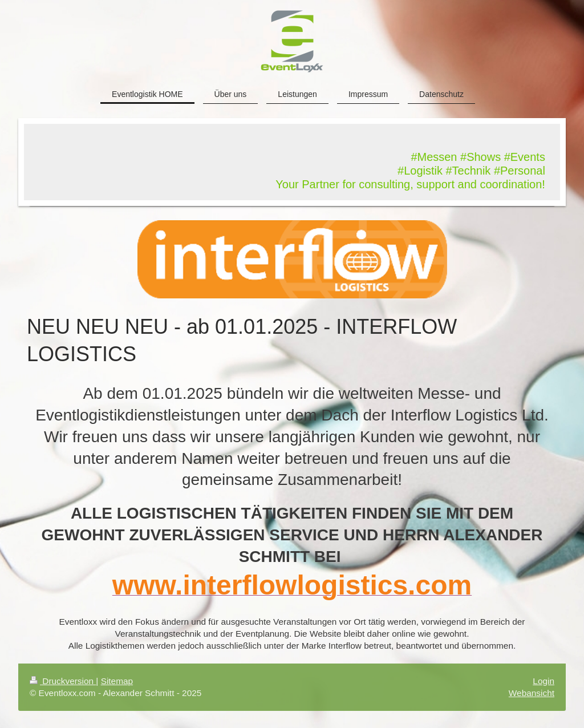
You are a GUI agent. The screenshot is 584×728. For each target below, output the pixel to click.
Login (544, 681)
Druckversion (63, 681)
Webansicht (532, 693)
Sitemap (117, 681)
